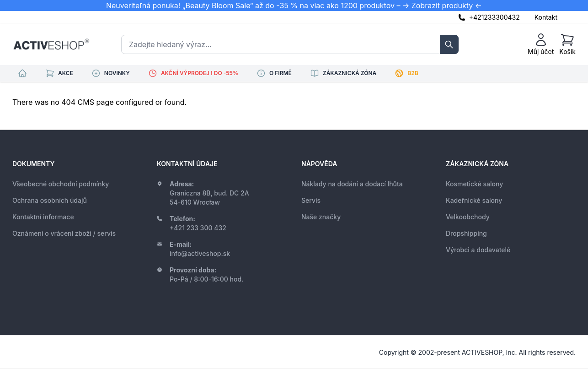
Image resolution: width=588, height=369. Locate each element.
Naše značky (321, 217)
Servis (311, 200)
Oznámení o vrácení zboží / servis (64, 233)
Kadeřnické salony (474, 200)
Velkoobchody (468, 217)
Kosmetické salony (474, 184)
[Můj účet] (541, 44)
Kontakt (546, 17)
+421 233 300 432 (198, 228)
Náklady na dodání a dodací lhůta (352, 184)
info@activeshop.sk (200, 253)
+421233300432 (494, 17)
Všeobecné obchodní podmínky (61, 184)
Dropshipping (466, 233)
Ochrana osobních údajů (50, 200)
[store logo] (51, 44)
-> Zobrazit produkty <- (442, 5)
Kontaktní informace (43, 217)
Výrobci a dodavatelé (478, 250)
